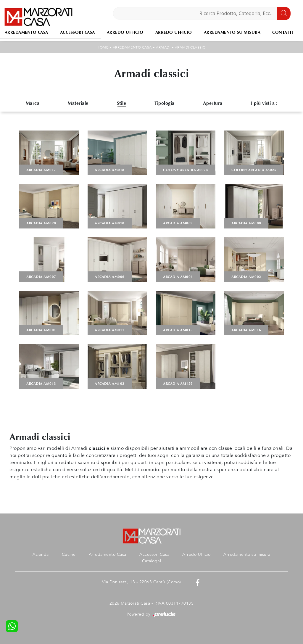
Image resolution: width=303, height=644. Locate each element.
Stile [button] (122, 103)
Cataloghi (152, 561)
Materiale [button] (78, 103)
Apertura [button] (213, 103)
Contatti (283, 32)
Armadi (163, 47)
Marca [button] (33, 103)
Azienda (41, 554)
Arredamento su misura (232, 32)
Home (103, 47)
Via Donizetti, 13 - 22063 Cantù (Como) (142, 582)
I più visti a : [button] (264, 103)
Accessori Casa (78, 32)
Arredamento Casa (132, 47)
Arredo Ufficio (125, 32)
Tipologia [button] (165, 103)
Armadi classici (191, 47)
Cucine (69, 554)
